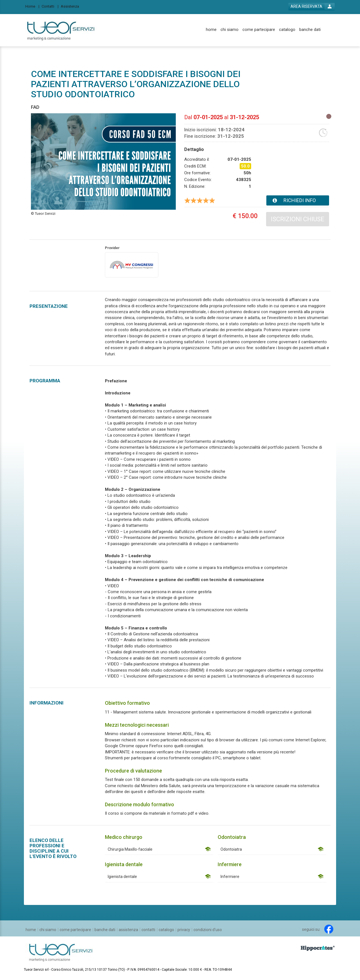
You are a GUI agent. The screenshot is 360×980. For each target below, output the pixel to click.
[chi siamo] (229, 30)
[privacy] (184, 930)
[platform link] (61, 30)
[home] (211, 30)
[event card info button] (298, 200)
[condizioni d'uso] (208, 930)
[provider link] (132, 265)
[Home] (32, 6)
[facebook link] (329, 929)
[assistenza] (128, 930)
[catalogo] (287, 30)
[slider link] (318, 948)
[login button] (311, 7)
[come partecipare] (259, 30)
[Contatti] (50, 6)
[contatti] (148, 930)
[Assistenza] (72, 6)
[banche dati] (310, 30)
